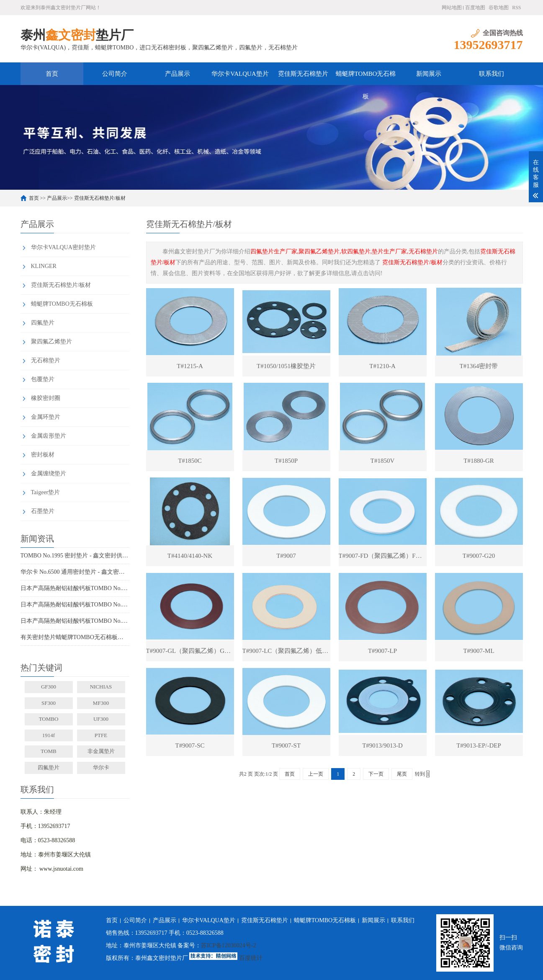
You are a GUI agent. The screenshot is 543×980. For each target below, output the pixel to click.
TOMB (48, 751)
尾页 (402, 774)
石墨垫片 (43, 511)
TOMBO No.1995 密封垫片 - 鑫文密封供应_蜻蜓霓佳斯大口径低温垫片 (75, 556)
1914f (49, 735)
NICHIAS (101, 687)
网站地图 (452, 8)
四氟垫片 (43, 323)
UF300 (101, 719)
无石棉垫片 (46, 360)
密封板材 (43, 455)
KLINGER (44, 266)
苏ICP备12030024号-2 (228, 945)
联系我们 (492, 74)
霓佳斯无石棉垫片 (303, 74)
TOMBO (49, 719)
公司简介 (115, 74)
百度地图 (475, 8)
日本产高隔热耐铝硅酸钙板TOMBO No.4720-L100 (75, 605)
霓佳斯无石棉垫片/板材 (100, 198)
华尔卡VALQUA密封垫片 (63, 247)
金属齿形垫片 (49, 436)
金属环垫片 (46, 417)
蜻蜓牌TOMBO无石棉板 (366, 78)
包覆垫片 (43, 379)
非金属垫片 (101, 751)
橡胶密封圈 (46, 398)
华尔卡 (101, 767)
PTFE (101, 735)
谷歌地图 (499, 8)
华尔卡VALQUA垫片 (240, 74)
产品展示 (178, 74)
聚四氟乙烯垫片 (51, 342)
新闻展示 (429, 74)
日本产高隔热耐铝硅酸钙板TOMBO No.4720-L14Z (75, 621)
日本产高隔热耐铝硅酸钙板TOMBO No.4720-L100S (75, 588)
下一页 (376, 774)
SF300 (49, 703)
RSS (516, 8)
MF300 (101, 703)
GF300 (49, 687)
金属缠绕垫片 (49, 473)
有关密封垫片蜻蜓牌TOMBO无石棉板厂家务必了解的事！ (75, 637)
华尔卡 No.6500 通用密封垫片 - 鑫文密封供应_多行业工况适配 (75, 572)
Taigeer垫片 (46, 492)
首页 (52, 74)
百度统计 (251, 958)
